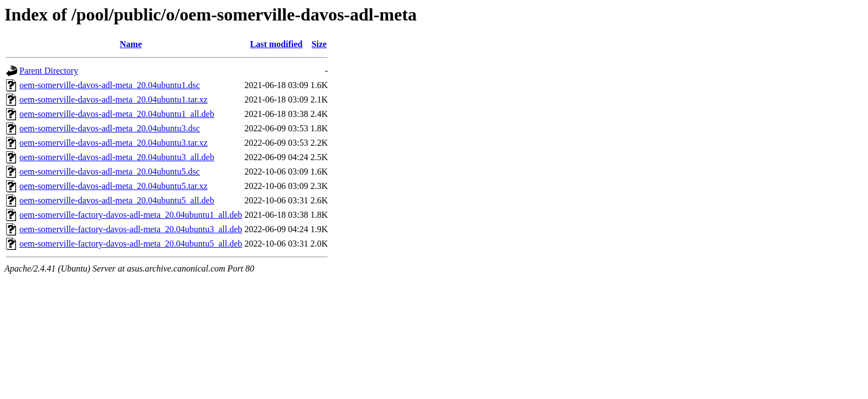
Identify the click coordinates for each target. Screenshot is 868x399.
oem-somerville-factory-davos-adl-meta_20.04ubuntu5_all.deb (131, 244)
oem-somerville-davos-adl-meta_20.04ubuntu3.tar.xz (113, 143)
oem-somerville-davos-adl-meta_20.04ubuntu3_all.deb (117, 157)
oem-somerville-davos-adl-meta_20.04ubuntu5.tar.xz (113, 186)
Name (131, 44)
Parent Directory (49, 71)
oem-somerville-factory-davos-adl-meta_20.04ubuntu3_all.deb (131, 229)
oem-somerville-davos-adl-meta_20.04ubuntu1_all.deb (117, 114)
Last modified (277, 44)
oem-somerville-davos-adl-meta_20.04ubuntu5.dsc (110, 172)
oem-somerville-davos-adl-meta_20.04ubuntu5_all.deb (117, 200)
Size (319, 44)
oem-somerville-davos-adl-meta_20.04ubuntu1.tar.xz (113, 99)
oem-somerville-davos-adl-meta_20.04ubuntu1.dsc (110, 85)
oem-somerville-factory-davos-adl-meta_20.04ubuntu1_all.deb (131, 215)
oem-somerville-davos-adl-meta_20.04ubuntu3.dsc (110, 128)
